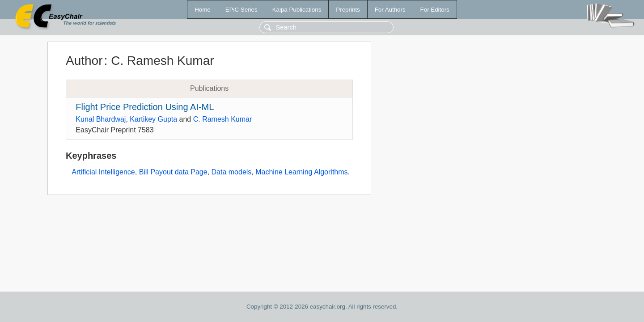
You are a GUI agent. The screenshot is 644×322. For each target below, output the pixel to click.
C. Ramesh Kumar (223, 119)
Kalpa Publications (297, 10)
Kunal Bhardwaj (101, 119)
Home (203, 10)
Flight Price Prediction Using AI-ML (145, 107)
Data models (232, 172)
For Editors (435, 10)
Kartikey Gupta (153, 119)
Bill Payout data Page (173, 172)
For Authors (390, 10)
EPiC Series (241, 10)
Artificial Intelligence (103, 172)
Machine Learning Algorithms (301, 172)
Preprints (348, 10)
